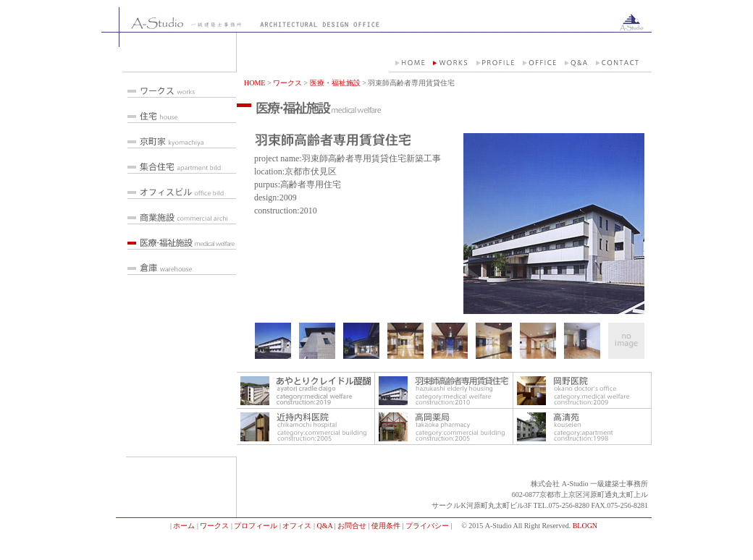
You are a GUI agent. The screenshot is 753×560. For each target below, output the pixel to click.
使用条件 (386, 526)
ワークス (287, 83)
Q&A (324, 526)
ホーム (184, 526)
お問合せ (352, 526)
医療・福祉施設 (335, 83)
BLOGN (585, 526)
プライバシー (427, 526)
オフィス (297, 526)
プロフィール (256, 526)
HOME (254, 83)
